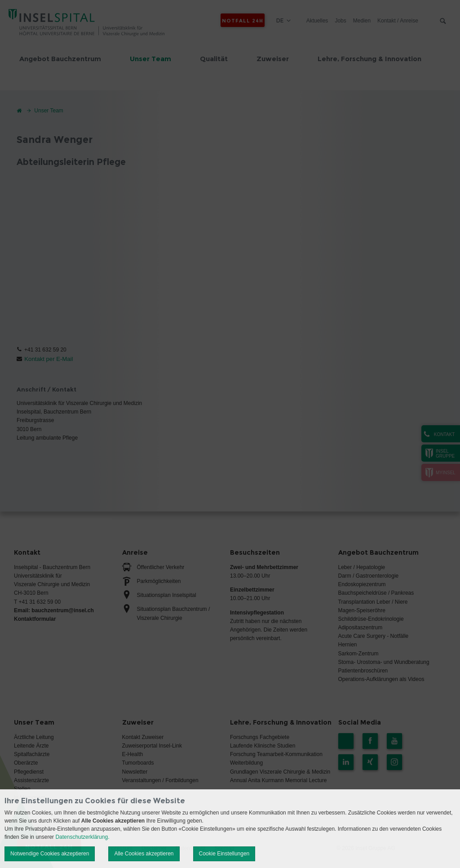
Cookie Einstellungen (224, 854)
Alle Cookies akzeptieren (144, 854)
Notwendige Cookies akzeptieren (50, 854)
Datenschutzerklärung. (82, 837)
